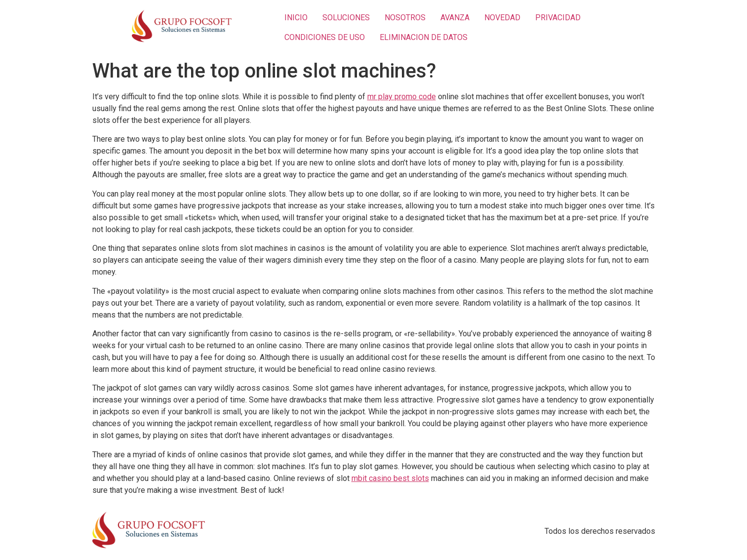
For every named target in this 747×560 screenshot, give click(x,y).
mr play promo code (402, 97)
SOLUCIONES (346, 18)
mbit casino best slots (390, 478)
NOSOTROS (405, 18)
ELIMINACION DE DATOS (424, 37)
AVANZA (455, 18)
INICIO (296, 18)
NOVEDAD (502, 18)
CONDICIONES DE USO (325, 37)
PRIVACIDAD (558, 18)
